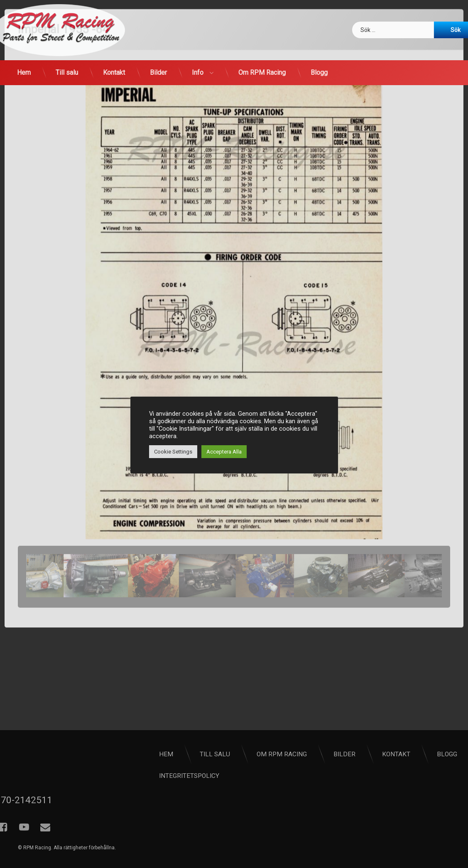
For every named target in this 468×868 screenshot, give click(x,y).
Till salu (67, 72)
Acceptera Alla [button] (224, 452)
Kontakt (114, 72)
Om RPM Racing (262, 72)
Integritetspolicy (280, 776)
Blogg (319, 72)
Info (198, 72)
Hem (24, 72)
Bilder (158, 72)
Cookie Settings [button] (173, 452)
